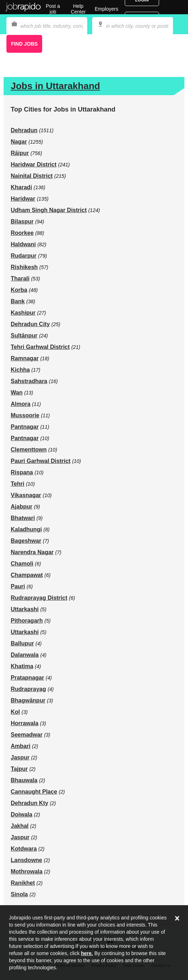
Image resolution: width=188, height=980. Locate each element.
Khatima (22, 666)
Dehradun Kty (29, 803)
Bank (18, 301)
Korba (19, 290)
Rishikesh (24, 267)
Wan (17, 393)
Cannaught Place (34, 792)
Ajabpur (21, 507)
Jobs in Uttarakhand (55, 86)
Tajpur (19, 769)
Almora (21, 404)
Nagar (19, 142)
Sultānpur (24, 336)
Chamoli (22, 564)
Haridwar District (34, 164)
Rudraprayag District (39, 598)
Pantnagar (25, 427)
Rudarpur (24, 256)
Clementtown (29, 450)
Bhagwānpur (28, 700)
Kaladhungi (26, 529)
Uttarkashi (25, 609)
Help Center (78, 9)
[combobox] (133, 26)
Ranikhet (23, 883)
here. (87, 953)
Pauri (18, 586)
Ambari (21, 746)
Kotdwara (24, 849)
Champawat (27, 575)
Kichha (20, 370)
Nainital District (32, 176)
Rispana (22, 472)
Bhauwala (24, 780)
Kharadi (21, 187)
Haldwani (23, 244)
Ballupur (22, 643)
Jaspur (20, 757)
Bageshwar (26, 541)
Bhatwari (23, 518)
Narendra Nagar (32, 552)
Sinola (19, 894)
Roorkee (22, 233)
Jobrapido (23, 7)
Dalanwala (25, 655)
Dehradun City (30, 324)
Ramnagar (25, 358)
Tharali (20, 278)
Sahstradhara (29, 381)
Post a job (53, 9)
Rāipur (20, 153)
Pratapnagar (27, 678)
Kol (15, 712)
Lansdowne (26, 860)
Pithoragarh (27, 621)
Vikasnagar (26, 495)
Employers (107, 9)
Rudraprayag (28, 689)
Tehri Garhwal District (40, 347)
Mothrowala (27, 871)
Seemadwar (27, 735)
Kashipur (23, 313)
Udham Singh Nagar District (49, 210)
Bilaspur (22, 221)
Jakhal (20, 826)
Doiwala (21, 814)
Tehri (18, 484)
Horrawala (24, 723)
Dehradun (24, 130)
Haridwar (23, 199)
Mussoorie (25, 415)
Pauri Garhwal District (41, 461)
